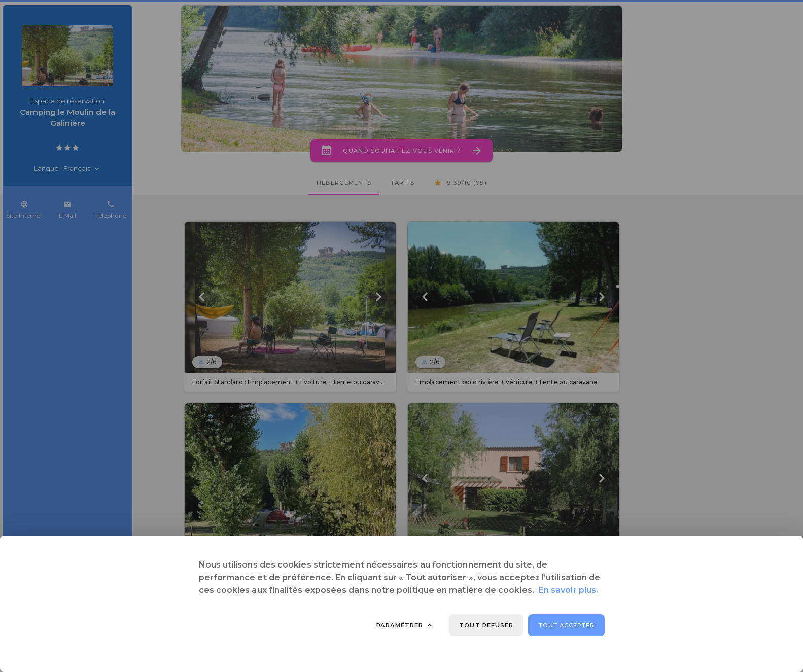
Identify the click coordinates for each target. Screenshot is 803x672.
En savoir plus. (568, 590)
